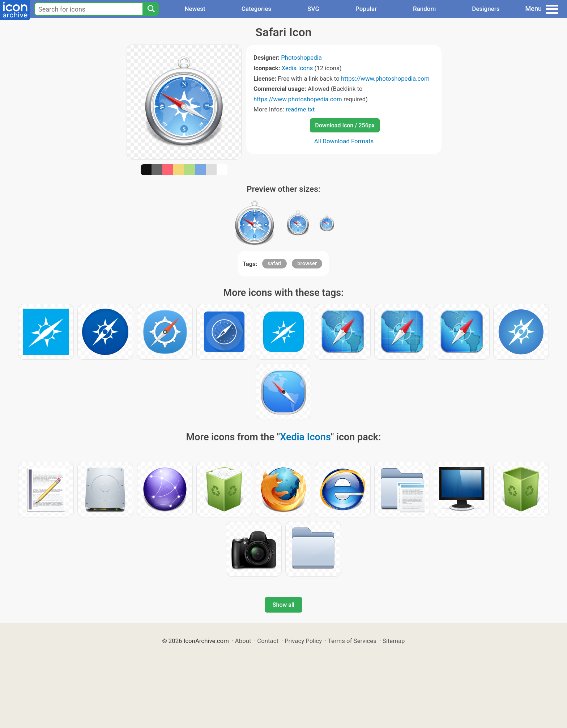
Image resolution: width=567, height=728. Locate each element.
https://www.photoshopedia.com (385, 79)
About (243, 641)
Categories (257, 9)
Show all (283, 605)
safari (274, 263)
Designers (486, 9)
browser (307, 263)
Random (424, 9)
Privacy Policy (303, 641)
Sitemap (394, 641)
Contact (268, 641)
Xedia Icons (297, 68)
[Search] (151, 9)
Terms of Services (352, 641)
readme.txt (300, 109)
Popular (366, 9)
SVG (313, 9)
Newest (195, 9)
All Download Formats (344, 141)
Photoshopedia (301, 58)
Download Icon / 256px (345, 125)
